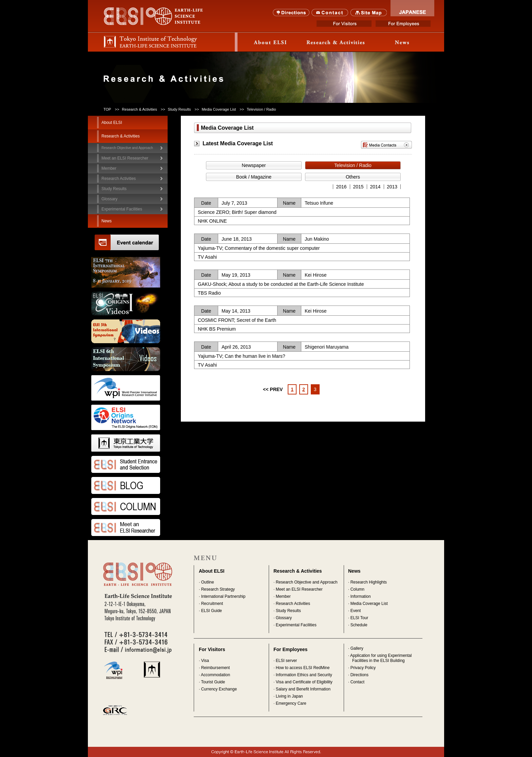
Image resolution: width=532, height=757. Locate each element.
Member (283, 596)
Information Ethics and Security (304, 675)
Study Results (288, 611)
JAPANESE (413, 8)
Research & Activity (336, 42)
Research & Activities (139, 109)
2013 (392, 187)
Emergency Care (291, 703)
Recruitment (212, 604)
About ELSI (270, 42)
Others (353, 177)
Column (357, 589)
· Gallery (356, 648)
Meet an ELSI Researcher (125, 158)
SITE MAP (369, 13)
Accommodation (215, 675)
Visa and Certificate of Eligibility (304, 682)
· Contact (356, 682)
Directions (291, 13)
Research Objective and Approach (127, 148)
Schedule (359, 625)
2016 (341, 187)
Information (361, 596)
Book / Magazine (254, 177)
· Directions (358, 675)
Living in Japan (289, 696)
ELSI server (287, 661)
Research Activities (293, 604)
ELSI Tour (359, 618)
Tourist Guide (213, 682)
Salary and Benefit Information (303, 689)
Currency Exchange (219, 689)
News (402, 42)
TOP (107, 109)
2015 (358, 187)
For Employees (403, 24)
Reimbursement (216, 668)
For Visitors (344, 24)
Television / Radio (353, 165)
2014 (375, 187)
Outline (208, 582)
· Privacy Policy (362, 668)
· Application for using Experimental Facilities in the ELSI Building (380, 658)
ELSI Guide (212, 611)
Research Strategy (218, 589)
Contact (330, 13)
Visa (205, 661)
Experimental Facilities (122, 209)
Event (356, 611)
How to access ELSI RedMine (303, 668)
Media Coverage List (369, 604)
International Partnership (223, 596)
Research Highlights (369, 582)
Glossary (109, 199)
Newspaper (254, 165)
